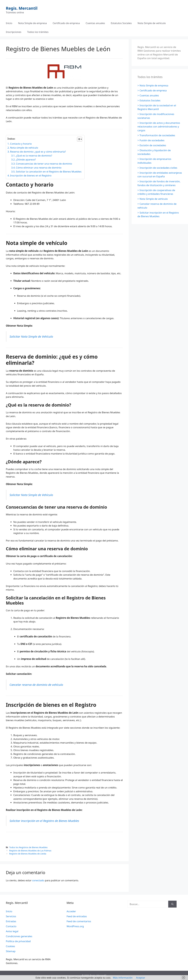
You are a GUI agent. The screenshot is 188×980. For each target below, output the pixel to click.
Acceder (71, 911)
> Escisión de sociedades (152, 145)
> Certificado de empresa (152, 90)
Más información (123, 978)
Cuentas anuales (95, 23)
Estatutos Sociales (121, 23)
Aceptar (141, 978)
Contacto (11, 926)
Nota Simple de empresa (33, 23)
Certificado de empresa (66, 23)
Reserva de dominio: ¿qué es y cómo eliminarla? (38, 152)
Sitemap (11, 951)
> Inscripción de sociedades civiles (157, 168)
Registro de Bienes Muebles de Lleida (28, 854)
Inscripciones (14, 32)
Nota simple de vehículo (24, 148)
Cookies (10, 946)
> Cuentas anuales (148, 95)
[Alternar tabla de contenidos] (78, 139)
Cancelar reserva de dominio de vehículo (36, 685)
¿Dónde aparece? (26, 159)
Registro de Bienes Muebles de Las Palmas (30, 851)
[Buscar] (172, 904)
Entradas (11, 921)
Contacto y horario (21, 144)
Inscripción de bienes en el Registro (31, 175)
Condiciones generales (19, 936)
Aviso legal (12, 931)
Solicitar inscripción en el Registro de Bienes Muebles (44, 821)
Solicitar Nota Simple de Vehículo (31, 336)
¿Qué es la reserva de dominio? (34, 156)
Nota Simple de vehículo (152, 23)
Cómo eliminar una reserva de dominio (39, 168)
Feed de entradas (77, 916)
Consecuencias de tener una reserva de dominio (44, 164)
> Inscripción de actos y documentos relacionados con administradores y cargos (159, 127)
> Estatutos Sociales (149, 100)
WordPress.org (75, 926)
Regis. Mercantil (22, 8)
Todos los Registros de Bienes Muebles (28, 847)
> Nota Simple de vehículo (153, 199)
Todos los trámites (38, 32)
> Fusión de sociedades (151, 140)
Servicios (11, 916)
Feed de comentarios (79, 921)
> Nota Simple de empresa (153, 85)
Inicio (9, 23)
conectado (38, 880)
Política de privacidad (18, 941)
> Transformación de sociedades (156, 135)
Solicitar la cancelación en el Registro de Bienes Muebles (49, 172)
